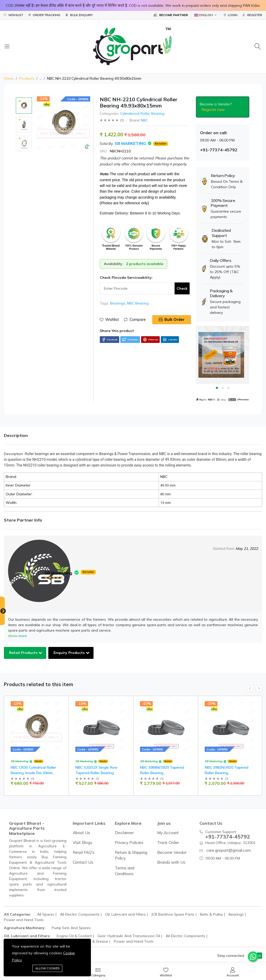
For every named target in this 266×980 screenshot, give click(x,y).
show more (18, 636)
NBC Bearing (138, 303)
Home (9, 78)
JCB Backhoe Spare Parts (173, 914)
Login (230, 15)
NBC (145, 120)
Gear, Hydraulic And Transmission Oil (129, 936)
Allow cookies (47, 968)
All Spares (46, 914)
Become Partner (171, 15)
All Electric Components (80, 914)
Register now (213, 110)
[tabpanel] (223, 355)
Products (27, 78)
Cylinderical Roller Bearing (142, 113)
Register (252, 15)
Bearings (118, 303)
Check (182, 288)
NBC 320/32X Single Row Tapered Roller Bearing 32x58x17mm (100, 774)
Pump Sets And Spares (71, 928)
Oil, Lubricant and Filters (125, 914)
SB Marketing (131, 143)
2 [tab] (223, 388)
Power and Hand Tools (24, 920)
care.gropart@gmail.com (227, 848)
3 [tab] (228, 388)
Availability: (113, 264)
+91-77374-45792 (224, 836)
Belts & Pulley (211, 914)
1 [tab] (217, 388)
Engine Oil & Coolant (74, 936)
